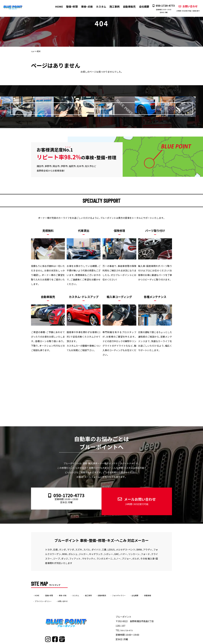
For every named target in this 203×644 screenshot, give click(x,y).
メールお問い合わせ (134, 496)
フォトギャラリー (139, 585)
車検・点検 (84, 7)
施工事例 (112, 7)
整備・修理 (69, 7)
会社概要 (141, 7)
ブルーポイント (96, 642)
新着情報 (40, 591)
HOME (57, 7)
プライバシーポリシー (62, 591)
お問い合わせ (185, 8)
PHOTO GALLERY (108, 107)
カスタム (98, 7)
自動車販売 (126, 7)
